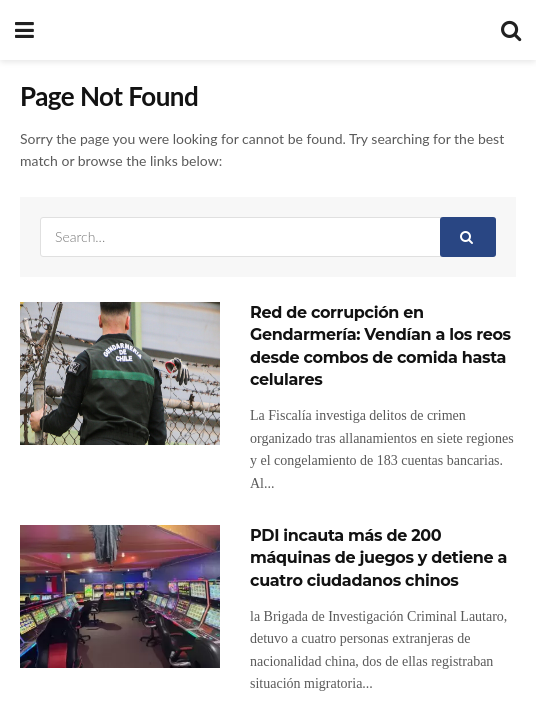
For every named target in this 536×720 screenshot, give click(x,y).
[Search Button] (468, 237)
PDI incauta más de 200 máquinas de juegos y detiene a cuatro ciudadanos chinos (378, 558)
